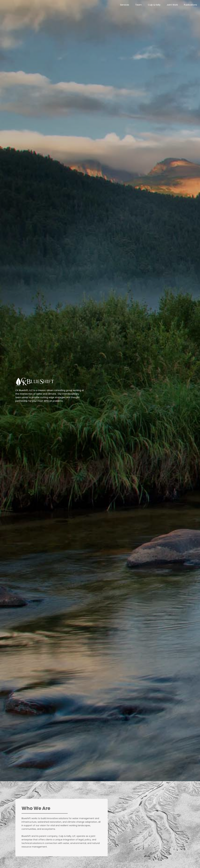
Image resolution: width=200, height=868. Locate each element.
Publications (190, 5)
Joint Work (172, 5)
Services (125, 5)
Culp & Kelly (154, 5)
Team (138, 5)
